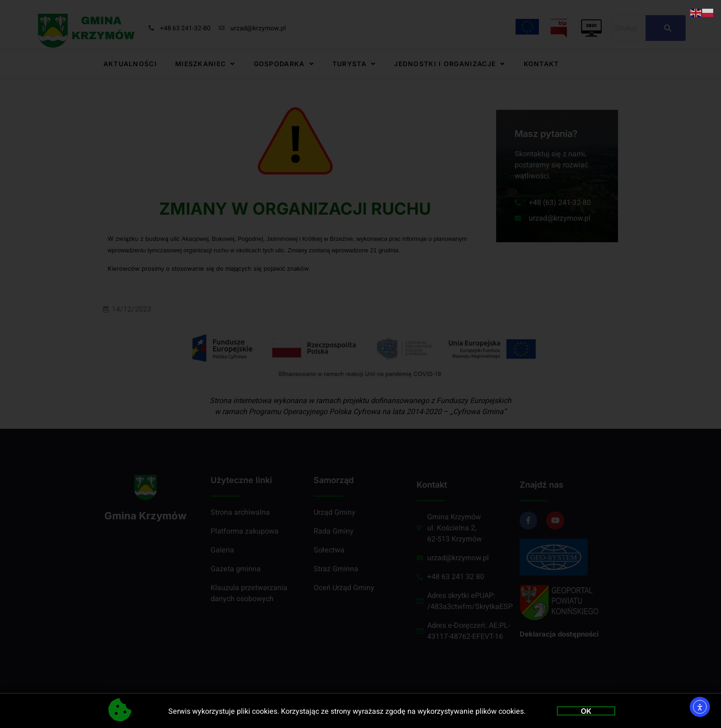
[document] (360, 364)
